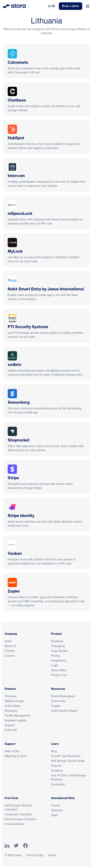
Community (58, 701)
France (56, 805)
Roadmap (57, 641)
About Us (10, 646)
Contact (10, 651)
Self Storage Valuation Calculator (18, 807)
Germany (57, 810)
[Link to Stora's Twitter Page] (16, 846)
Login (55, 665)
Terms (52, 855)
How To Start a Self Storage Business (68, 777)
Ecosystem (58, 784)
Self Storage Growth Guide (68, 761)
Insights (56, 706)
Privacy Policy (35, 855)
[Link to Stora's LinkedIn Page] (7, 846)
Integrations (59, 660)
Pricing (55, 656)
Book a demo (71, 6)
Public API (11, 730)
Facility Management (18, 715)
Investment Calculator (18, 814)
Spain (55, 815)
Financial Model (14, 824)
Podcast (56, 766)
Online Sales (12, 706)
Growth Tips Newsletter (66, 756)
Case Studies (59, 651)
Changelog (58, 646)
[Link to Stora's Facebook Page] (25, 846)
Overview (11, 696)
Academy (57, 770)
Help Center (12, 751)
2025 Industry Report (64, 711)
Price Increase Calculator (20, 819)
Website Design (14, 701)
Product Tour (59, 675)
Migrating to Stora (16, 756)
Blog (54, 751)
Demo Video (59, 670)
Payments (11, 711)
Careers (10, 656)
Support (10, 725)
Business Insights (15, 720)
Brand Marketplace (63, 696)
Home (8, 641)
